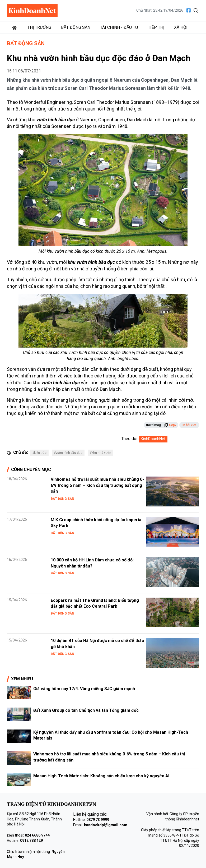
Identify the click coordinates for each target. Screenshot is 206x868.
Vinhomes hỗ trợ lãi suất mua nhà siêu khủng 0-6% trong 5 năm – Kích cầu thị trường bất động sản (97, 485)
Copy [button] (170, 425)
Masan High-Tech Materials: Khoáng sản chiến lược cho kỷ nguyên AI (101, 776)
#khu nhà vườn (100, 453)
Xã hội (181, 27)
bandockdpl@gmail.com (106, 825)
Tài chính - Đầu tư (119, 27)
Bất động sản (76, 27)
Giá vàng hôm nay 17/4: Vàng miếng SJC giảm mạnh (84, 689)
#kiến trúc (39, 453)
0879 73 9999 (98, 820)
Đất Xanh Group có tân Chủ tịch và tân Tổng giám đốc (86, 710)
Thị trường (39, 27)
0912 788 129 (31, 841)
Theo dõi (129, 439)
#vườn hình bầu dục (68, 453)
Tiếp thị (156, 27)
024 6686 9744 (37, 835)
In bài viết (189, 425)
